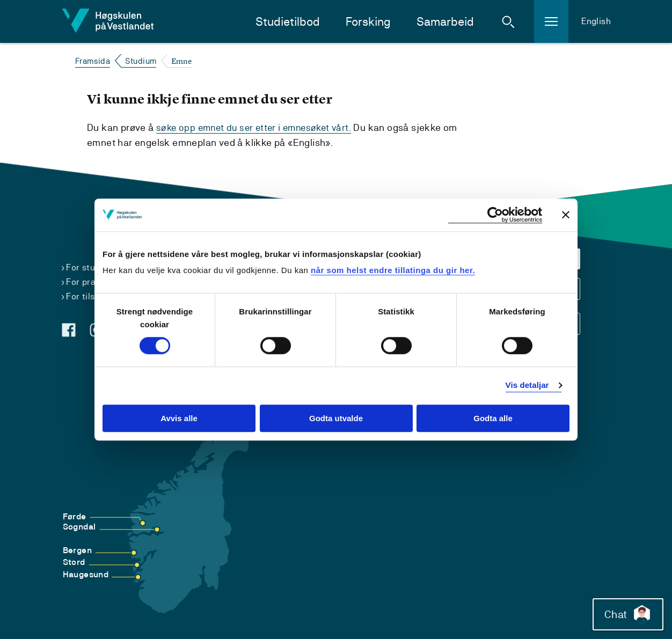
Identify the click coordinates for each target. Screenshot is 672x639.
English (596, 21)
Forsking (368, 22)
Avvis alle (179, 418)
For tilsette (89, 296)
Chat (626, 612)
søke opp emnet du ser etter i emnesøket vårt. (258, 127)
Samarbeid (445, 22)
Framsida (93, 61)
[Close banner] (566, 215)
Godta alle (493, 418)
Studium (141, 61)
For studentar (94, 267)
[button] (508, 21)
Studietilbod (288, 22)
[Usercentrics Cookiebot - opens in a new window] (495, 215)
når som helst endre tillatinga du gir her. (393, 270)
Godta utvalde (336, 418)
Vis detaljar (527, 385)
